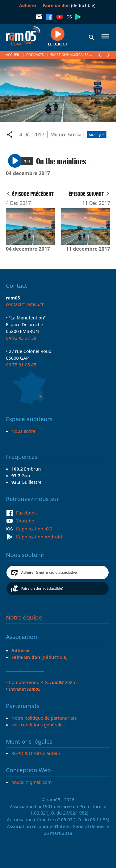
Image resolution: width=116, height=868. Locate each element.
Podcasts (35, 55)
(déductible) (69, 5)
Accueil (13, 55)
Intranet (25, 689)
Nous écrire (23, 431)
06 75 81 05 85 (21, 365)
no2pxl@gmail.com (32, 782)
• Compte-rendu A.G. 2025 (40, 682)
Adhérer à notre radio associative (49, 572)
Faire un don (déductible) (42, 588)
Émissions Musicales (69, 55)
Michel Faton (65, 135)
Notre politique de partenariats (44, 718)
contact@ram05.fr (25, 304)
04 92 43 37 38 (21, 338)
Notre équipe (24, 617)
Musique (97, 135)
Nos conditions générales (38, 725)
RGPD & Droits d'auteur (36, 753)
